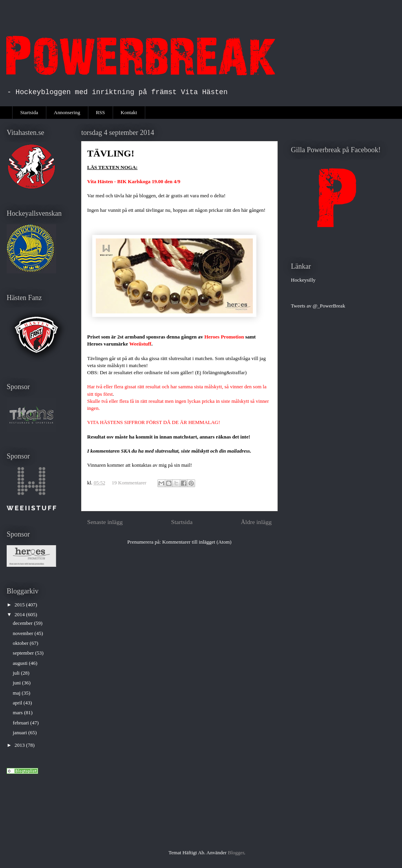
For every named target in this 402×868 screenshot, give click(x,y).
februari (22, 723)
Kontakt (129, 112)
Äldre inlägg (256, 522)
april (18, 703)
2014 (20, 614)
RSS (100, 112)
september (24, 653)
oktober (21, 643)
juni (17, 683)
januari (21, 732)
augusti (21, 663)
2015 (20, 605)
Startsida (29, 112)
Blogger (236, 853)
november (24, 633)
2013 (20, 745)
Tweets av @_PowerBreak (318, 306)
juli (17, 673)
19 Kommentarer (129, 483)
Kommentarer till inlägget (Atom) (197, 542)
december (24, 623)
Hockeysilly (303, 280)
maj (17, 693)
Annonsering (67, 112)
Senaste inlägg (105, 522)
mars (19, 712)
